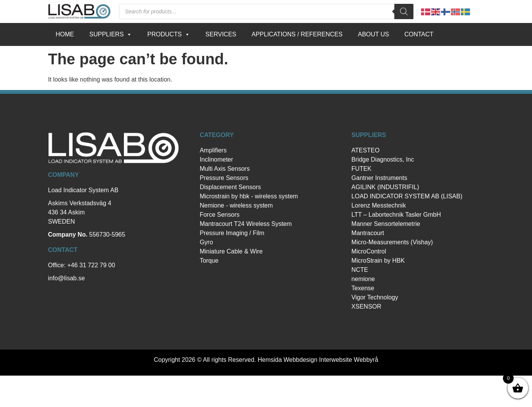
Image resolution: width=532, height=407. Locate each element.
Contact (419, 34)
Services (221, 34)
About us (374, 34)
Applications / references (297, 34)
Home (65, 34)
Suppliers (111, 34)
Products (169, 34)
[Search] (404, 11)
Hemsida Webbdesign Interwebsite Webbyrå (318, 360)
